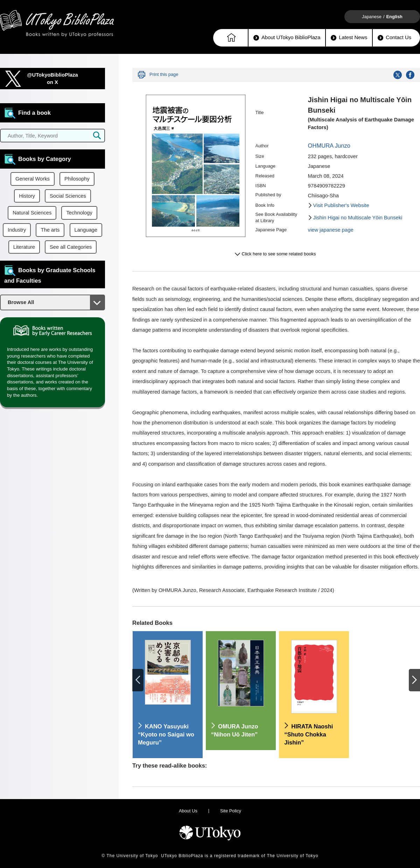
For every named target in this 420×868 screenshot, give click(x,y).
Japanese (372, 17)
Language (86, 230)
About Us (188, 811)
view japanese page (331, 230)
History (27, 196)
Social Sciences (68, 196)
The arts (50, 230)
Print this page (164, 74)
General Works (33, 179)
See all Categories (71, 247)
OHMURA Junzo (329, 146)
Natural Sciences (32, 213)
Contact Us (394, 38)
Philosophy (77, 179)
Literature (24, 247)
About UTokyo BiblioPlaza (287, 38)
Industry (17, 230)
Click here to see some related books (279, 254)
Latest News (349, 38)
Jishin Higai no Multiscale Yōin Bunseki (358, 218)
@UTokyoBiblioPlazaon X (52, 79)
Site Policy (231, 811)
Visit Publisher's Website (341, 205)
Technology (79, 213)
